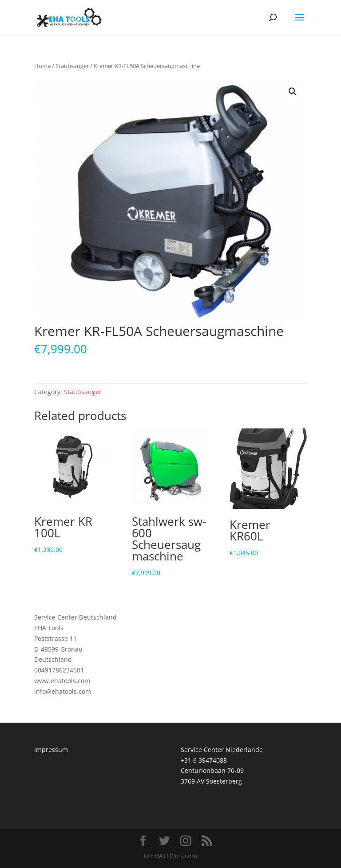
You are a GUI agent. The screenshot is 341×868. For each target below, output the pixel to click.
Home (42, 66)
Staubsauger (72, 66)
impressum (51, 750)
